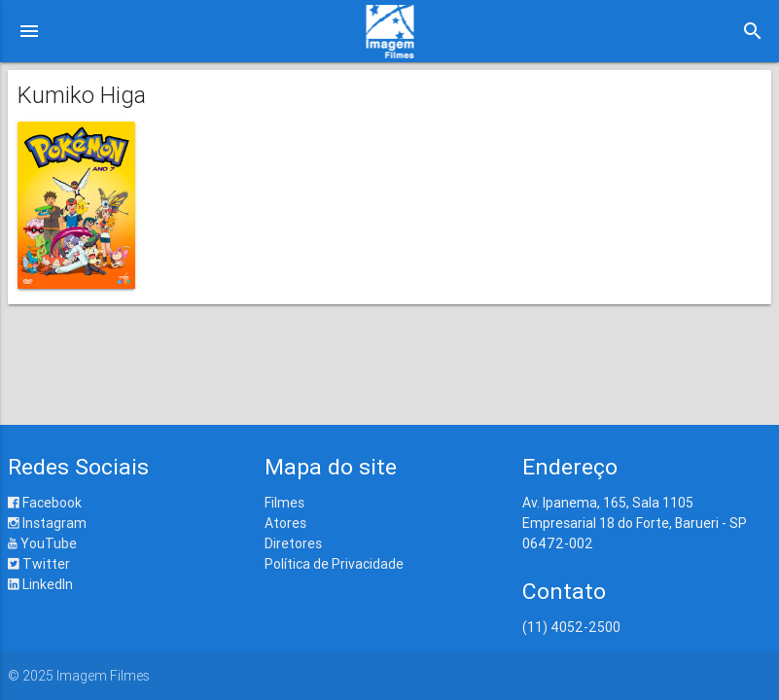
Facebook (45, 503)
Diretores (293, 543)
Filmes (284, 503)
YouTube (42, 543)
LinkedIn (40, 584)
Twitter (39, 564)
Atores (285, 523)
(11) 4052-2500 (571, 627)
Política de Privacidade (334, 564)
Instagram (47, 523)
